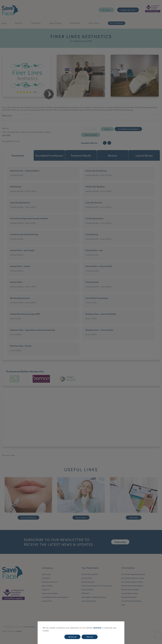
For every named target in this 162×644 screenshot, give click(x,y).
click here (97, 628)
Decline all (72, 637)
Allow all (90, 637)
